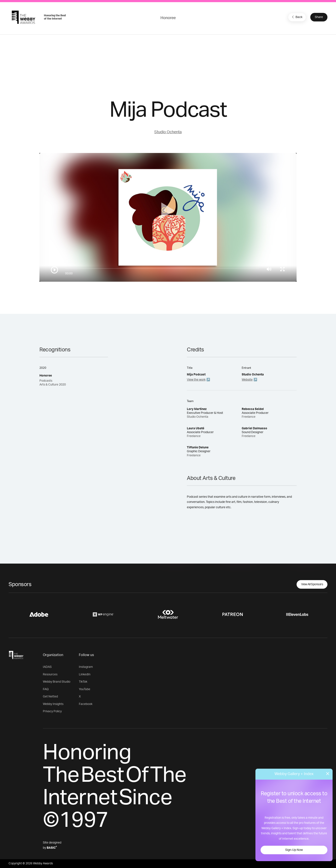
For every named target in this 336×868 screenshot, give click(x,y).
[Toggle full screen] (282, 269)
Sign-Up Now (294, 850)
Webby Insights (53, 704)
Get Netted (50, 697)
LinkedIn (85, 674)
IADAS (47, 667)
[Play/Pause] (54, 270)
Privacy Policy (52, 711)
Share (319, 17)
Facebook (86, 704)
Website (247, 380)
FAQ (46, 689)
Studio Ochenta (168, 132)
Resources (50, 674)
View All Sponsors (312, 584)
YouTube (85, 689)
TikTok (83, 682)
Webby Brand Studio (57, 682)
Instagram (86, 667)
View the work (196, 380)
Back (297, 17)
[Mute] (269, 269)
